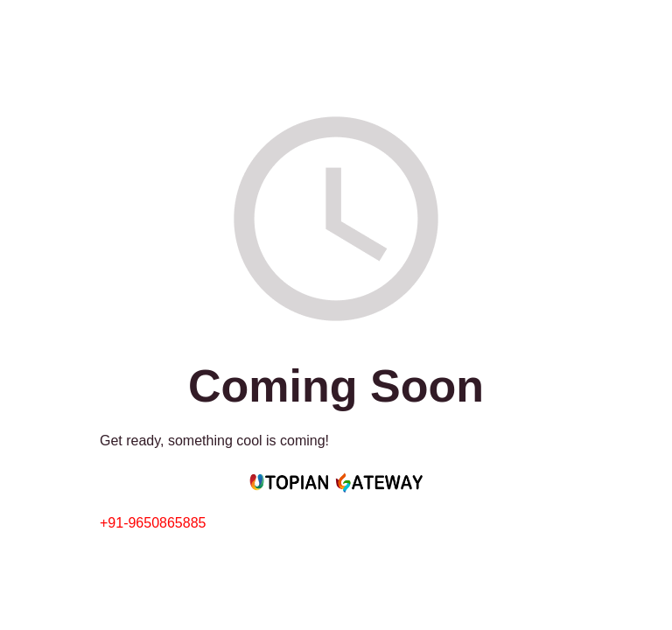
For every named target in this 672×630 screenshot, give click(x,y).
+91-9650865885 (153, 523)
